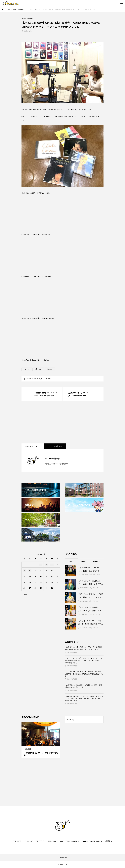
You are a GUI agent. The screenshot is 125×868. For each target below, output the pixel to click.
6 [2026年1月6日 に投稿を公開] (30, 570)
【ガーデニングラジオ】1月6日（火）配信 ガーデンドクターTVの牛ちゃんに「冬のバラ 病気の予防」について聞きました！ (84, 660)
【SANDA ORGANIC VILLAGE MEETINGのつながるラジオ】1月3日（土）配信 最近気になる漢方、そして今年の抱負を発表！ (84, 698)
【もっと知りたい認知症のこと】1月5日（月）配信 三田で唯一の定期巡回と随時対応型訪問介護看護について (84, 674)
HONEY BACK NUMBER (69, 841)
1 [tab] (39, 744)
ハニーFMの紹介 (62, 857)
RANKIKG (52, 841)
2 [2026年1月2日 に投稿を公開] (46, 565)
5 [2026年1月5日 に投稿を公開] (24, 570)
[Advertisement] (62, 422)
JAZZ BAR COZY (46, 379)
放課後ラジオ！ (95, 575)
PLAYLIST (29, 841)
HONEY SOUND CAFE (33, 379)
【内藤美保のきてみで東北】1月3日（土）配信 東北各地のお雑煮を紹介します (83, 686)
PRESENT (40, 841)
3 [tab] (43, 744)
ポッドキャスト (95, 588)
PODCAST (17, 841)
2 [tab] (41, 744)
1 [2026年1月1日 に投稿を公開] (41, 565)
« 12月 (25, 594)
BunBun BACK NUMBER (92, 841)
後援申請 (109, 841)
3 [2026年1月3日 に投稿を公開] (52, 565)
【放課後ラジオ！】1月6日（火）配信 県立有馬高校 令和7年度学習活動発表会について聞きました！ (84, 648)
